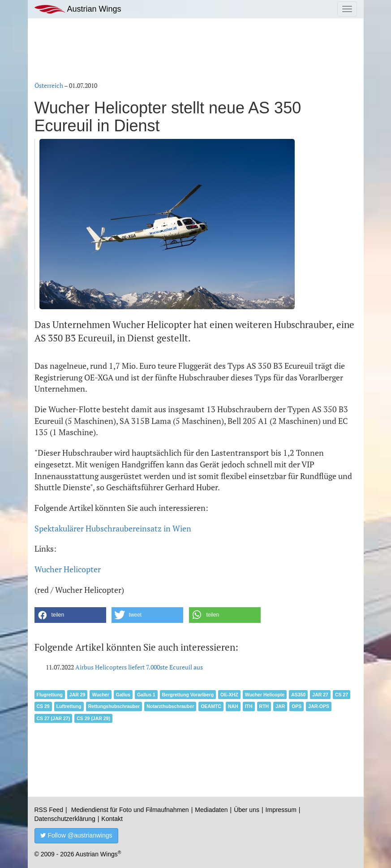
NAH (233, 706)
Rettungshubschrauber (114, 706)
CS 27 (342, 695)
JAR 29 (77, 695)
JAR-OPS (319, 706)
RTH (264, 706)
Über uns (247, 810)
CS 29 (43, 706)
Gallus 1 (146, 695)
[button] (70, 615)
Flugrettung (50, 695)
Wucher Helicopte (265, 695)
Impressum (281, 810)
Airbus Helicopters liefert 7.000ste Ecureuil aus (139, 667)
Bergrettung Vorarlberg (188, 695)
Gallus (123, 695)
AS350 (298, 695)
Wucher (100, 695)
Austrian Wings (78, 9)
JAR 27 (320, 695)
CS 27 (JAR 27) (54, 718)
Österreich (49, 85)
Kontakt (112, 819)
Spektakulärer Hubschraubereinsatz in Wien (113, 528)
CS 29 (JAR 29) (93, 718)
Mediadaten (211, 810)
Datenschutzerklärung (65, 819)
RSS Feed (49, 810)
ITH (249, 706)
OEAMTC (211, 706)
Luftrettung (69, 706)
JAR (280, 706)
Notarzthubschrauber (170, 706)
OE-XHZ (229, 695)
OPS (296, 706)
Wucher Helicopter (68, 569)
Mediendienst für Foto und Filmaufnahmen (130, 810)
